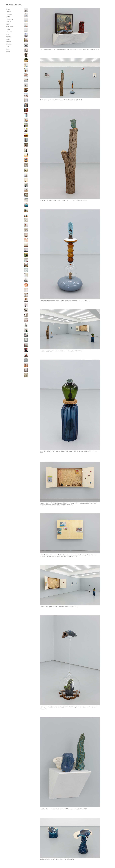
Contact (8, 49)
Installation (9, 14)
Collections (9, 44)
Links (7, 47)
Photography (9, 19)
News (7, 34)
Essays (8, 39)
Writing (8, 29)
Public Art (9, 22)
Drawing (8, 9)
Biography (9, 42)
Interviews (9, 37)
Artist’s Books (10, 27)
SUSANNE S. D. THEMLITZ (14, 5)
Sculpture (9, 12)
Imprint (8, 52)
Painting (8, 17)
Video (7, 24)
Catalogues (9, 32)
